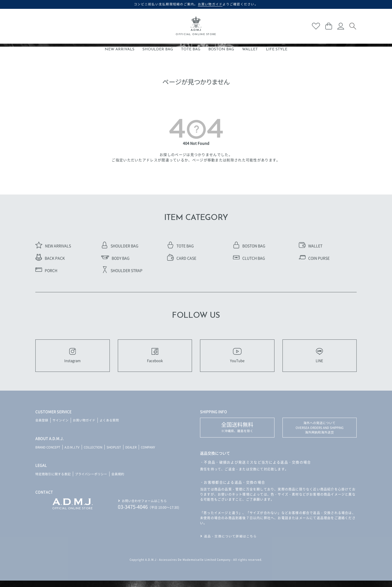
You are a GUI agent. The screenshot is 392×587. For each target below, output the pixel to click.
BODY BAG (115, 258)
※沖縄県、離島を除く (237, 433)
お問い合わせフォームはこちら (144, 506)
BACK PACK (50, 258)
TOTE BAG (191, 49)
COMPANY (154, 453)
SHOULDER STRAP (122, 270)
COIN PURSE (314, 258)
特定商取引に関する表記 (53, 480)
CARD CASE (182, 258)
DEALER (136, 453)
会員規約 (118, 480)
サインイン (61, 426)
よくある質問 (109, 426)
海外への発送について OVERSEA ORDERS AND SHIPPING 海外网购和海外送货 (320, 434)
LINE (319, 358)
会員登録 (42, 426)
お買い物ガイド (84, 426)
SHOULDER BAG (158, 49)
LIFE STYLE (277, 49)
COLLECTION (96, 453)
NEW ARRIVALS (120, 49)
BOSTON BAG (221, 49)
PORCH (46, 270)
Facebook (155, 358)
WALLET (250, 49)
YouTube (237, 358)
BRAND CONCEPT (49, 453)
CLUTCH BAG (249, 258)
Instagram (72, 358)
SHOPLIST (118, 453)
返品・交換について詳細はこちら (231, 543)
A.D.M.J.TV (74, 453)
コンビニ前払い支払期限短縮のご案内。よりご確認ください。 (196, 4)
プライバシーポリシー (91, 480)
